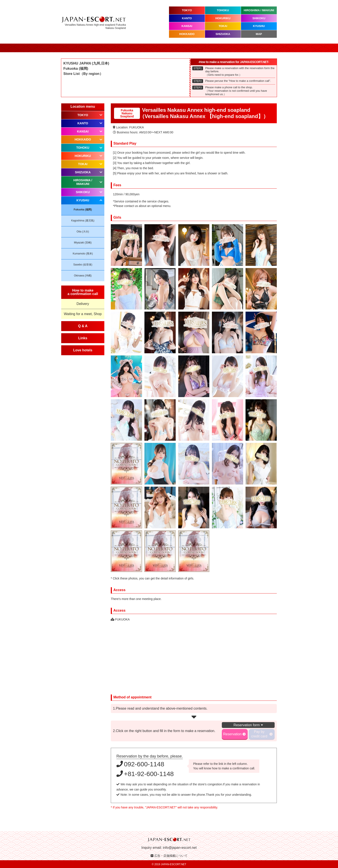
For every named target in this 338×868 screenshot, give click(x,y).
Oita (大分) (83, 232)
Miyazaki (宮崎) (83, 243)
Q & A (83, 326)
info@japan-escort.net (180, 848)
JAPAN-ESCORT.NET (174, 864)
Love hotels (83, 350)
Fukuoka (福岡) (83, 210)
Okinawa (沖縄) (83, 276)
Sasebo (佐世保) (83, 265)
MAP (259, 34)
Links (83, 338)
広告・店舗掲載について (171, 856)
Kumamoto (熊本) (83, 254)
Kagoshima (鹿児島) (83, 221)
